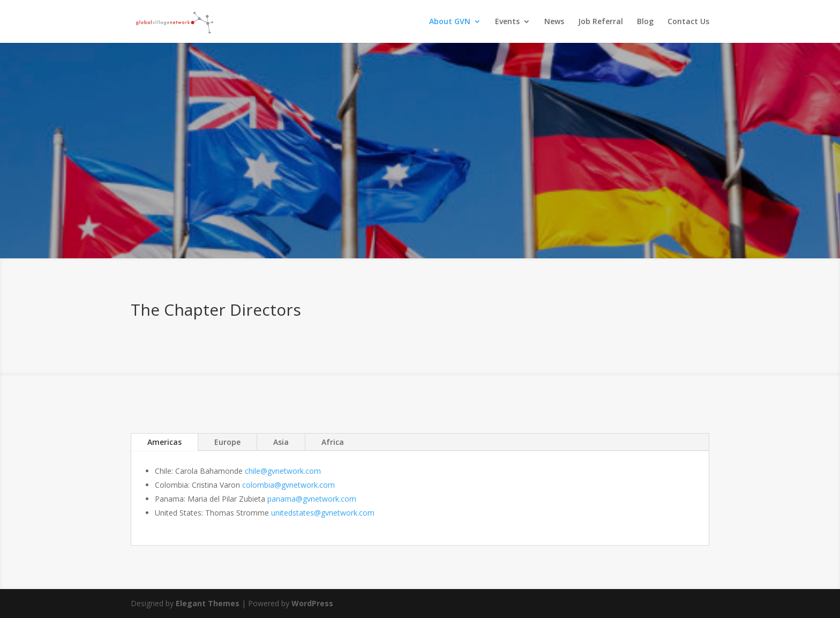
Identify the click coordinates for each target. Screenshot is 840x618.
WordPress (312, 603)
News (554, 22)
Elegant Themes (208, 603)
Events (507, 22)
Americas (164, 442)
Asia (281, 442)
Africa (333, 442)
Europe (227, 442)
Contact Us (688, 22)
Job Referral (601, 22)
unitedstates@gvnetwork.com (323, 513)
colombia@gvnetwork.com (288, 485)
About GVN (450, 22)
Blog (645, 22)
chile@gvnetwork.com (283, 471)
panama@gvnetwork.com (312, 499)
